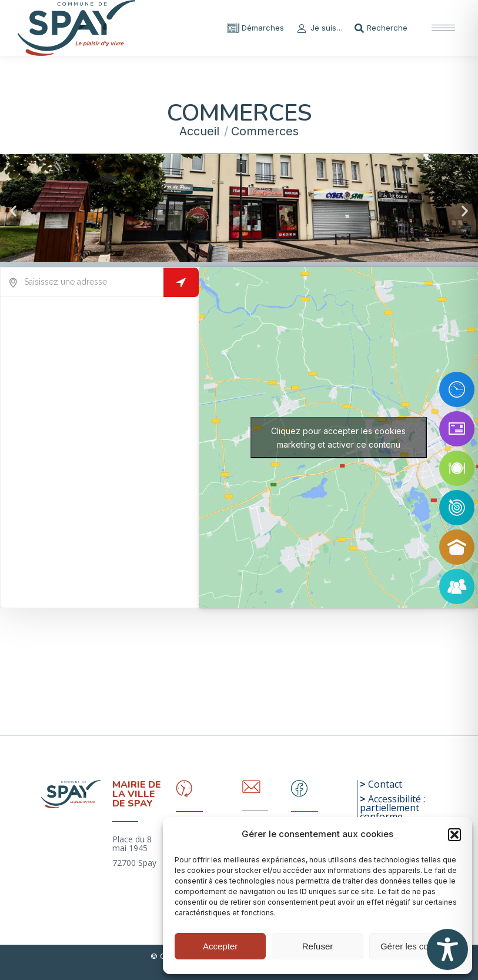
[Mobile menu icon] (443, 28)
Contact (385, 784)
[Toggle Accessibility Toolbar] (447, 949)
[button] (454, 835)
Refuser (318, 946)
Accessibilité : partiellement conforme (392, 808)
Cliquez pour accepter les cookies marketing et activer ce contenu (338, 438)
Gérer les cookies (415, 946)
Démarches (255, 28)
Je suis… (319, 28)
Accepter (220, 946)
